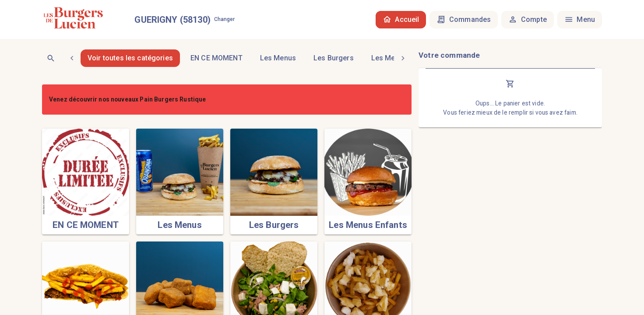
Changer (225, 19)
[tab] (216, 58)
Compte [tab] (527, 20)
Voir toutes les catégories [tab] (130, 58)
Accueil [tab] (401, 20)
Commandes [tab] (464, 20)
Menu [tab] (580, 20)
